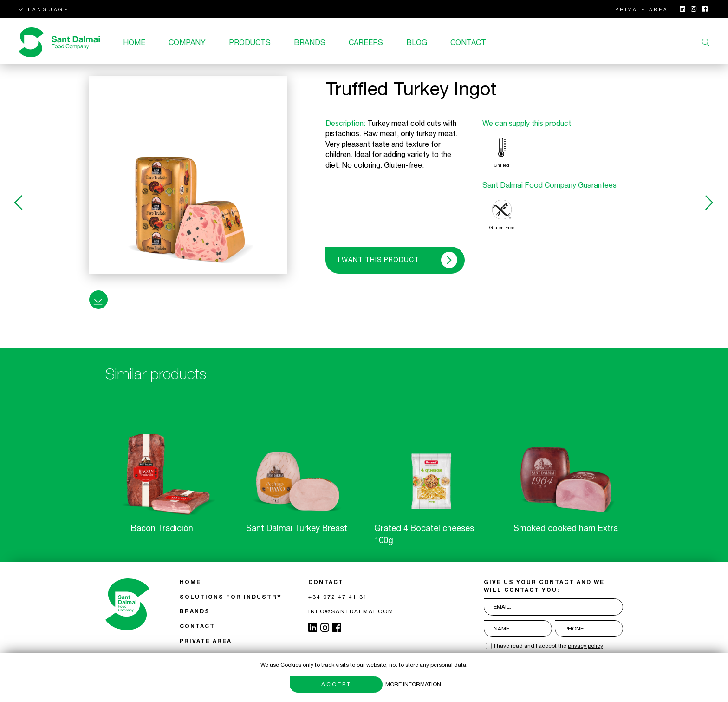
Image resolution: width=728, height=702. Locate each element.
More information (413, 684)
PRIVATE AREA (642, 9)
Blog (417, 42)
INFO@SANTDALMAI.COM (351, 611)
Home (134, 42)
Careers (366, 42)
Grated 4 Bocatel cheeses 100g (424, 534)
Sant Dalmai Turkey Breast (297, 528)
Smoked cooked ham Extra (566, 528)
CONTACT (468, 42)
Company (187, 42)
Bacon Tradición (162, 528)
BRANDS (310, 42)
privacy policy (585, 646)
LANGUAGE (44, 9)
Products (250, 42)
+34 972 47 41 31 (338, 597)
